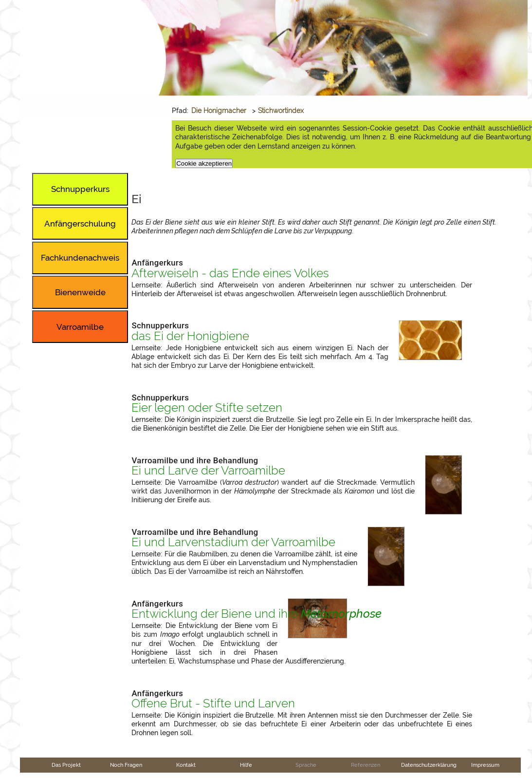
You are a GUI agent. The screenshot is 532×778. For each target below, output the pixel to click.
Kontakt (186, 765)
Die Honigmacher (219, 111)
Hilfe (246, 765)
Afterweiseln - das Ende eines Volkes (230, 273)
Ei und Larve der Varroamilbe (208, 471)
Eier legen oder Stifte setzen (207, 408)
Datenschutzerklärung (429, 765)
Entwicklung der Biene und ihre (257, 614)
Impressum (485, 765)
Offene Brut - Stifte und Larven (213, 703)
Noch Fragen (126, 765)
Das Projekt (66, 765)
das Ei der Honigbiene (190, 336)
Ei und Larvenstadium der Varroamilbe (233, 542)
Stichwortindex (281, 111)
